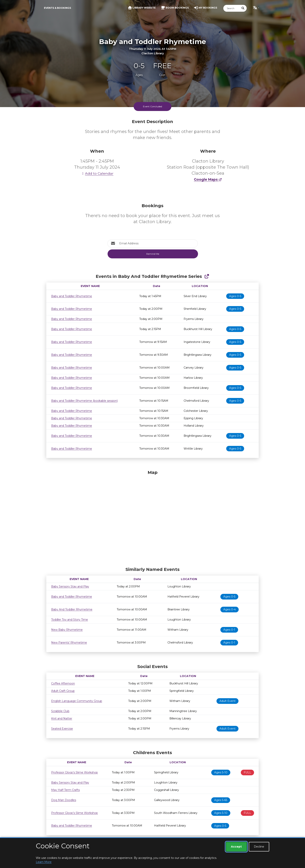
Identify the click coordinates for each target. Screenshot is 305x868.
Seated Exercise (62, 729)
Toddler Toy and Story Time (70, 620)
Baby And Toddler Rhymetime (72, 609)
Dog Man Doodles (64, 800)
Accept (236, 847)
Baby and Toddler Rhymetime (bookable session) (84, 401)
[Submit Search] (243, 8)
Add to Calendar (97, 173)
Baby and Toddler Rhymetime (72, 296)
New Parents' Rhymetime (69, 643)
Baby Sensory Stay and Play (70, 586)
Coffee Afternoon (63, 683)
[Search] (231, 8)
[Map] (152, 518)
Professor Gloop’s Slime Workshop (74, 772)
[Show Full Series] (207, 276)
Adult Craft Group (63, 691)
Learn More (44, 862)
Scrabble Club (60, 711)
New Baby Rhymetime (67, 630)
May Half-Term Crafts (65, 790)
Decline (259, 847)
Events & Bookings (57, 8)
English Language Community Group (77, 701)
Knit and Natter (62, 718)
